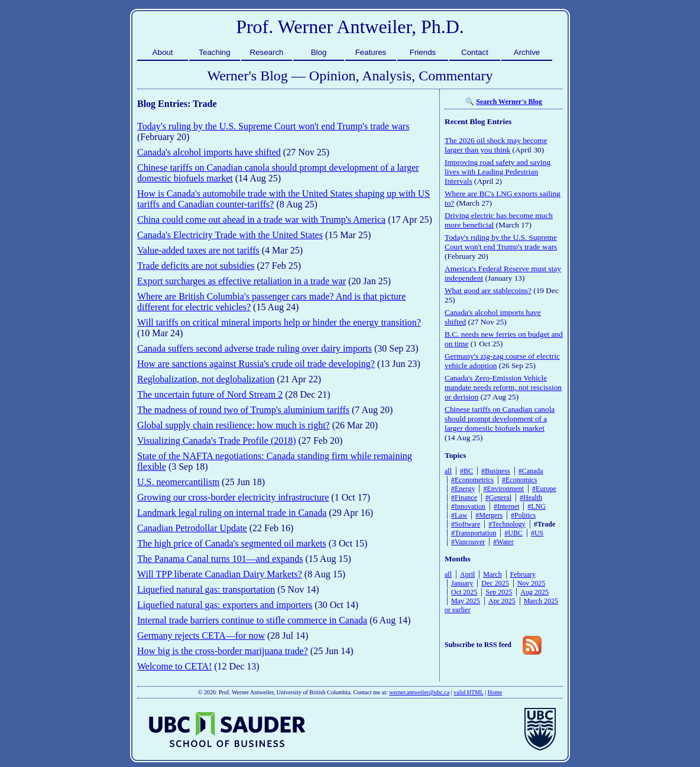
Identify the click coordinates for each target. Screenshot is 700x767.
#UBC (513, 533)
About (163, 52)
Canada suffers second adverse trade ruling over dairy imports (255, 348)
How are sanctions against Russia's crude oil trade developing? (256, 364)
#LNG (537, 506)
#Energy (463, 489)
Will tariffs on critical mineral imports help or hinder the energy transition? (279, 322)
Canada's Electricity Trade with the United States (230, 235)
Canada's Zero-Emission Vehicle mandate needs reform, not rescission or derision (503, 387)
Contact (475, 52)
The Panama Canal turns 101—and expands (220, 559)
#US (537, 533)
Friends (423, 52)
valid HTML (468, 692)
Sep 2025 (499, 592)
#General (498, 498)
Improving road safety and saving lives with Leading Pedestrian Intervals (498, 172)
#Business (496, 471)
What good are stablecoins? (488, 290)
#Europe (544, 489)
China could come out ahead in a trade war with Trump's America (261, 220)
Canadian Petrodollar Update (192, 528)
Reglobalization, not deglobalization (206, 379)
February (523, 574)
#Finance (464, 498)
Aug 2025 (534, 592)
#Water (503, 542)
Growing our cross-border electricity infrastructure (233, 497)
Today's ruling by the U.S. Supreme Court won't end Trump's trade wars (273, 126)
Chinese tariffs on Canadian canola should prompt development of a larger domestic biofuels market (500, 419)
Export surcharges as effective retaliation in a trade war (242, 281)
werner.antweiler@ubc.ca (419, 692)
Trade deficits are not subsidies (196, 266)
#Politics (523, 515)
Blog (319, 52)
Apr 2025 (502, 601)
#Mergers (489, 515)
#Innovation (468, 506)
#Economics (519, 480)
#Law (459, 515)
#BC (466, 471)
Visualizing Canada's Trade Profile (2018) (217, 441)
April (467, 574)
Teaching (214, 52)
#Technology (507, 524)
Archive (527, 52)
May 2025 (466, 601)
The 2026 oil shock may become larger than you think (496, 145)
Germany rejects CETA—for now (201, 636)
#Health (531, 498)
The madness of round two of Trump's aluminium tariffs (243, 410)
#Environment (503, 489)
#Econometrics (472, 480)
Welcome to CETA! (174, 666)
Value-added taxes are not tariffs (198, 250)
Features (371, 52)
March (492, 574)
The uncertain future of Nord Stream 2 (210, 394)
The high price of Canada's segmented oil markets (232, 543)
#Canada (531, 471)
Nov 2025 (532, 583)
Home (495, 692)
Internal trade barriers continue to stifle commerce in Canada (252, 620)
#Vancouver (468, 542)
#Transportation (474, 533)
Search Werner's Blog (509, 102)
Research (266, 52)
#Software (466, 524)
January (462, 583)
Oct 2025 (464, 592)
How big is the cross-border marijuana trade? (223, 651)
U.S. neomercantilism (178, 482)
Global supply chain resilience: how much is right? (234, 425)
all (448, 471)
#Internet (506, 506)
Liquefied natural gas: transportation (206, 589)
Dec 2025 (495, 583)
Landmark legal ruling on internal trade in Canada (232, 513)
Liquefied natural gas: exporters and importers (225, 605)
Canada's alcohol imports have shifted (209, 152)
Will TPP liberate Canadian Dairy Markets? (220, 574)
